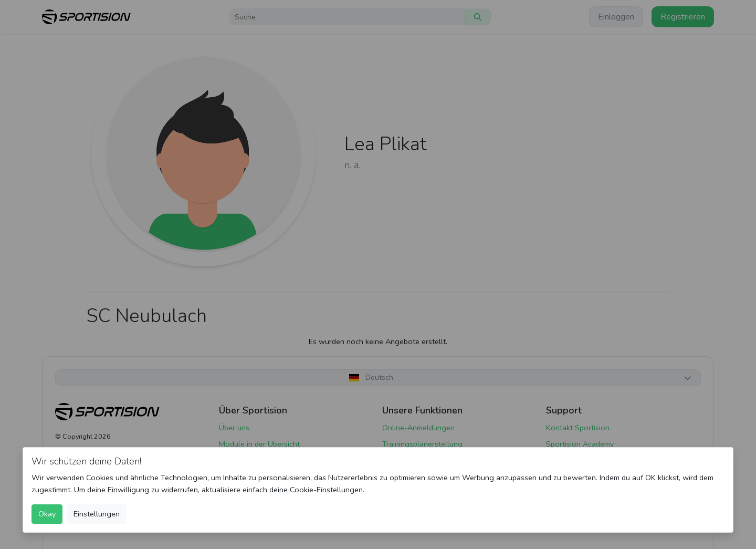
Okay (47, 514)
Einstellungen (97, 514)
